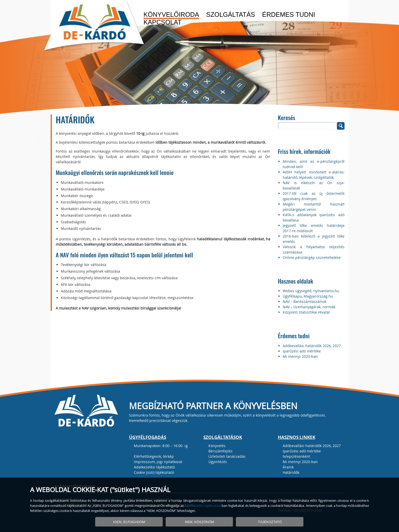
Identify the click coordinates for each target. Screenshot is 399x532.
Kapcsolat (162, 22)
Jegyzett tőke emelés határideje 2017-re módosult (314, 228)
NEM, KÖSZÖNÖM (200, 522)
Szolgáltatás (231, 15)
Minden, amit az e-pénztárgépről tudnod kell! (314, 164)
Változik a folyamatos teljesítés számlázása (314, 249)
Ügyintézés (218, 462)
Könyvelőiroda (171, 15)
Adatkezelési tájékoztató (154, 467)
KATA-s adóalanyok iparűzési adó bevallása (314, 217)
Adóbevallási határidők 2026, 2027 (312, 346)
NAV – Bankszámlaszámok (305, 301)
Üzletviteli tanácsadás (227, 456)
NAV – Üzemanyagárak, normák (309, 307)
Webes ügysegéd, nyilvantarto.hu (311, 291)
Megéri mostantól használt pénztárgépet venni (314, 207)
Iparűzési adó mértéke (302, 351)
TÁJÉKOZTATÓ (270, 522)
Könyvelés (217, 446)
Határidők (291, 472)
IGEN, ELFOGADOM (129, 522)
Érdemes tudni (289, 15)
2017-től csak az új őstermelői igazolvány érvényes (314, 196)
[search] (307, 126)
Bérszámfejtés (220, 451)
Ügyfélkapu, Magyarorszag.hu (308, 296)
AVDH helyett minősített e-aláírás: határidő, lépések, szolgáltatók (314, 175)
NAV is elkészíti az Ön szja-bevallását (314, 185)
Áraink (288, 467)
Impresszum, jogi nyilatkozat (158, 462)
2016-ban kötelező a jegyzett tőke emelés (314, 239)
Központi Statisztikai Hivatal (306, 312)
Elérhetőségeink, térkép (154, 456)
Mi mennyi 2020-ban (300, 356)
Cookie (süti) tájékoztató (154, 472)
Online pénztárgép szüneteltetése (312, 257)
